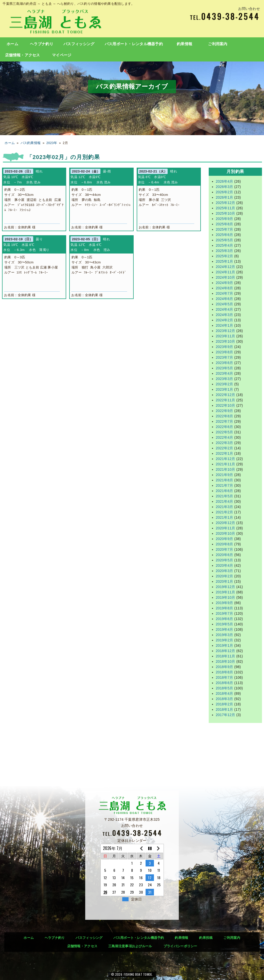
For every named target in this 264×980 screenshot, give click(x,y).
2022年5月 (225, 432)
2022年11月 (226, 400)
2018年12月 (226, 651)
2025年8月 (225, 224)
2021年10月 (226, 469)
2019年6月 (225, 619)
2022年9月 (225, 411)
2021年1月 (225, 517)
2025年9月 (225, 219)
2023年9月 (225, 347)
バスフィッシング (79, 44)
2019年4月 (225, 629)
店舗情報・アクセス (23, 55)
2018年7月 (225, 677)
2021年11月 (226, 464)
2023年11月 (226, 336)
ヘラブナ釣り (42, 44)
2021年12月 (226, 459)
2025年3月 (225, 251)
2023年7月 (225, 357)
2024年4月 (225, 309)
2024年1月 (225, 325)
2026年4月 (225, 181)
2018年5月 (225, 688)
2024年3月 (225, 315)
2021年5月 (225, 496)
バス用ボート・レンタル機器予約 (134, 44)
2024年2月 (225, 320)
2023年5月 (225, 368)
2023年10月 (226, 341)
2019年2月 (225, 640)
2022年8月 (225, 416)
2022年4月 (225, 437)
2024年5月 (225, 304)
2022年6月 (225, 427)
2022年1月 (225, 453)
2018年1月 (225, 709)
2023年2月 (225, 384)
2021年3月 (225, 507)
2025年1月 (225, 261)
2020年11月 (226, 528)
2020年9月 (225, 539)
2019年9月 (225, 603)
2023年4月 (225, 373)
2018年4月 (225, 693)
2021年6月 (225, 491)
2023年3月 (225, 379)
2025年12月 (226, 203)
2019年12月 (226, 587)
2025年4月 (225, 245)
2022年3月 (225, 443)
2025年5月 (225, 240)
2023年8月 (225, 352)
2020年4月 (225, 565)
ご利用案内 (218, 44)
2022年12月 (226, 395)
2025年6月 (225, 235)
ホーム (12, 44)
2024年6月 (225, 299)
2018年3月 (225, 699)
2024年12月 (226, 267)
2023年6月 (225, 363)
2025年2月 (225, 256)
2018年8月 (225, 672)
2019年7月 (225, 613)
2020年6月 (225, 555)
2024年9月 (225, 283)
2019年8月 (225, 608)
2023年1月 (225, 389)
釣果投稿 (206, 938)
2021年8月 (225, 480)
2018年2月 (225, 704)
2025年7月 (225, 229)
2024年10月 (226, 277)
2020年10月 (226, 533)
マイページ (62, 55)
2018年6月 (225, 683)
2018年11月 (226, 656)
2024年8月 (225, 288)
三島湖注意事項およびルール (130, 946)
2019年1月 (225, 645)
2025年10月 (226, 213)
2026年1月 (225, 197)
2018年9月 (225, 667)
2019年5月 (225, 624)
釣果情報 (184, 44)
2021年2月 (225, 512)
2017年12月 (226, 715)
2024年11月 (226, 272)
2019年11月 (226, 592)
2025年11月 (226, 208)
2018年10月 (226, 661)
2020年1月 (225, 581)
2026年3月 (225, 187)
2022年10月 (226, 405)
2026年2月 (225, 192)
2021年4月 (225, 501)
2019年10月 (226, 597)
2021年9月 (225, 475)
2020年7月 (225, 549)
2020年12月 (226, 523)
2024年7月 (225, 293)
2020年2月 (225, 576)
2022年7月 (225, 421)
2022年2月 (225, 448)
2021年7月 (225, 485)
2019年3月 (225, 635)
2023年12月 (226, 331)
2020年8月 (225, 544)
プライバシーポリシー (180, 946)
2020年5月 (225, 560)
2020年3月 (225, 571)
